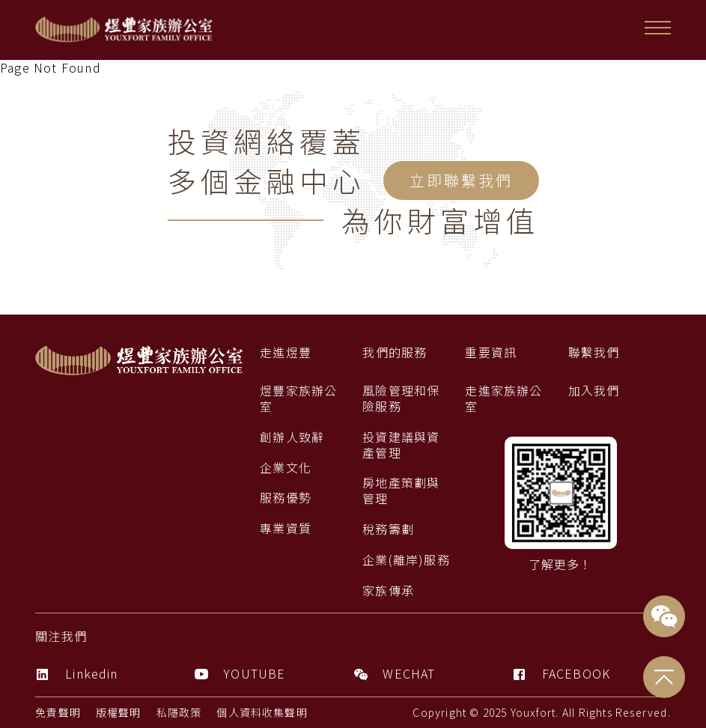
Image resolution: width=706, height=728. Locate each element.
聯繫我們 (594, 352)
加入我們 (594, 391)
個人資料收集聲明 (263, 712)
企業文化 (286, 468)
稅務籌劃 (388, 529)
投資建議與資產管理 (401, 445)
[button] (658, 28)
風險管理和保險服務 (401, 398)
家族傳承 (388, 591)
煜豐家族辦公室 (298, 398)
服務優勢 (286, 498)
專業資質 (286, 528)
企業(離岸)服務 (406, 560)
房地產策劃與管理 (401, 491)
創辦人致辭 (292, 437)
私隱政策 (179, 712)
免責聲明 (58, 712)
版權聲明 (119, 712)
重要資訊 (491, 352)
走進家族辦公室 (503, 398)
